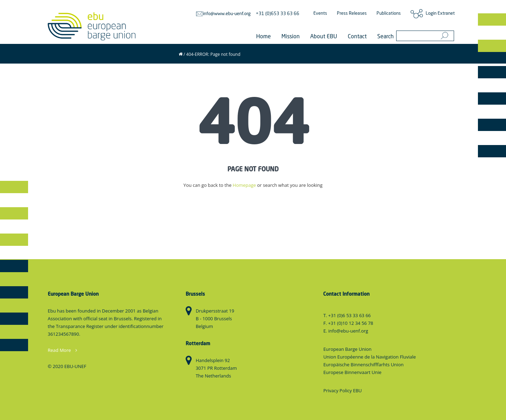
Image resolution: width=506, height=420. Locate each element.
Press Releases (352, 14)
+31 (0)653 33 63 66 (278, 14)
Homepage (244, 185)
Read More (62, 350)
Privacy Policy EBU (342, 391)
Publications (389, 14)
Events (320, 14)
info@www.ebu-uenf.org (223, 14)
